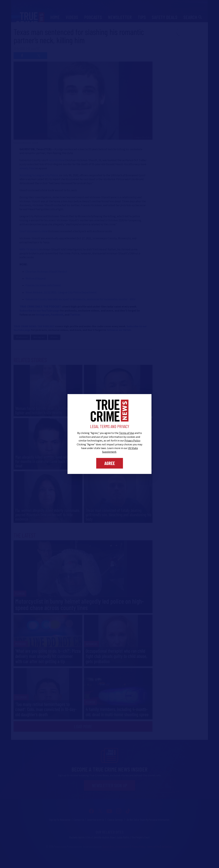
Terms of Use (127, 433)
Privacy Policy (132, 441)
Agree (110, 463)
